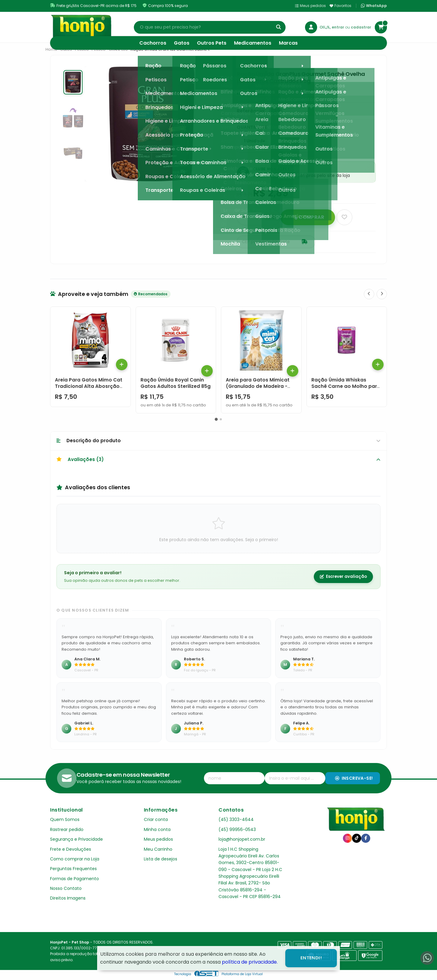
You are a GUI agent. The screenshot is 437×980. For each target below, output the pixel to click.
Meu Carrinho (158, 849)
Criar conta (156, 819)
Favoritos (340, 6)
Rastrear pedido (67, 829)
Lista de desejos (161, 859)
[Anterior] (369, 294)
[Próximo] (382, 294)
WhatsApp (374, 6)
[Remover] (244, 217)
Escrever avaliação (343, 576)
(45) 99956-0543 (237, 829)
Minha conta (157, 829)
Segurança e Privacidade (76, 839)
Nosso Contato (66, 888)
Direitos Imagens (68, 898)
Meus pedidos (310, 6)
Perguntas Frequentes (73, 869)
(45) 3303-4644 (236, 819)
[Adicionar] (273, 217)
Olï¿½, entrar (332, 27)
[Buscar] (279, 27)
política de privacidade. (250, 962)
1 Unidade (254, 141)
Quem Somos (65, 819)
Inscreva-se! (354, 778)
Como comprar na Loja (75, 859)
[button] (216, 419)
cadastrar (361, 27)
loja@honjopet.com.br (242, 839)
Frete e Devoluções (71, 849)
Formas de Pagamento (75, 879)
